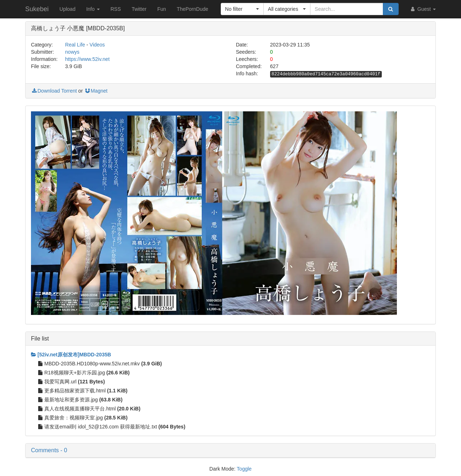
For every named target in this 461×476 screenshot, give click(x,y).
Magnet (96, 91)
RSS (116, 9)
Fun (162, 9)
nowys (72, 52)
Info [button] (93, 9)
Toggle (244, 469)
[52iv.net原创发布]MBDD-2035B (71, 355)
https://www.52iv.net (87, 59)
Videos (97, 45)
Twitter (139, 9)
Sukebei (37, 9)
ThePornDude (193, 9)
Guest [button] (423, 9)
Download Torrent (54, 91)
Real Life (75, 45)
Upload (67, 9)
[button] (242, 9)
